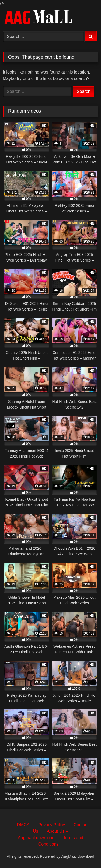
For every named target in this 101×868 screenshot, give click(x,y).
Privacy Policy (52, 825)
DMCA (23, 825)
